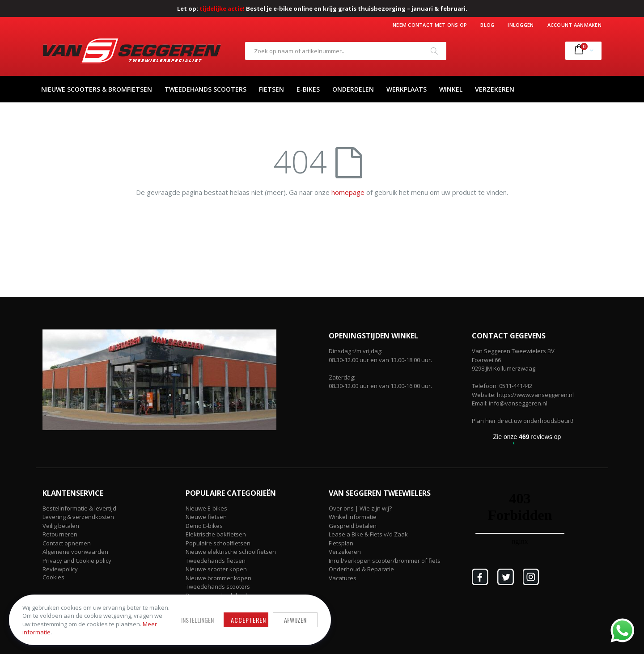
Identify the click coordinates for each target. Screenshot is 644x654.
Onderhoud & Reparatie (361, 569)
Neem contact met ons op (430, 25)
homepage (348, 192)
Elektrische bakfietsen (216, 534)
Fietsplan (341, 543)
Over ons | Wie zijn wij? (360, 508)
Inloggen (521, 25)
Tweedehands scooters (218, 586)
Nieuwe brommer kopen (218, 578)
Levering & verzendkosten (78, 517)
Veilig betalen (61, 526)
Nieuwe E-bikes (206, 508)
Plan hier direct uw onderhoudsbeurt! (523, 421)
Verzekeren (345, 552)
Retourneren (60, 534)
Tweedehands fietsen (216, 561)
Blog (487, 25)
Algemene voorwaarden (75, 552)
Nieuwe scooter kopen (216, 569)
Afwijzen (295, 620)
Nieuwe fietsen (206, 517)
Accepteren (248, 620)
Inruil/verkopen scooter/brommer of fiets (385, 561)
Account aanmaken (574, 25)
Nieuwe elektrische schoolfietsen (231, 552)
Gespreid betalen (353, 526)
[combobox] (346, 51)
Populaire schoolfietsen (218, 543)
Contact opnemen (67, 543)
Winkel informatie (353, 517)
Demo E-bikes (204, 526)
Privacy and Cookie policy (77, 561)
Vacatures (343, 578)
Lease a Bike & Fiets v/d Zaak (368, 534)
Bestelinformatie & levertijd (79, 508)
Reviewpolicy (60, 569)
